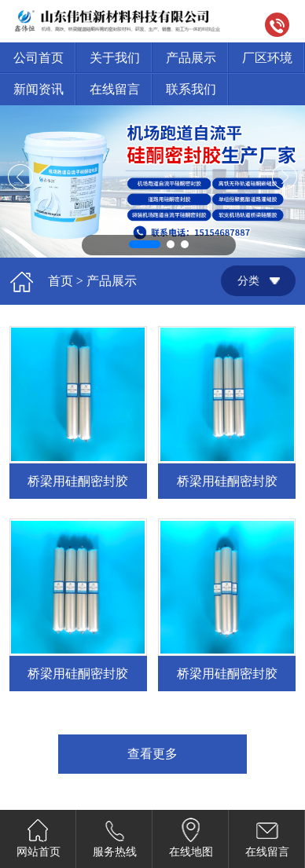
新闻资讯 (39, 89)
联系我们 (191, 89)
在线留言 (115, 89)
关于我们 (115, 58)
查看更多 (152, 754)
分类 (248, 281)
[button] (145, 244)
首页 (61, 281)
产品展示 (191, 58)
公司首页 (39, 58)
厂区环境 (267, 58)
